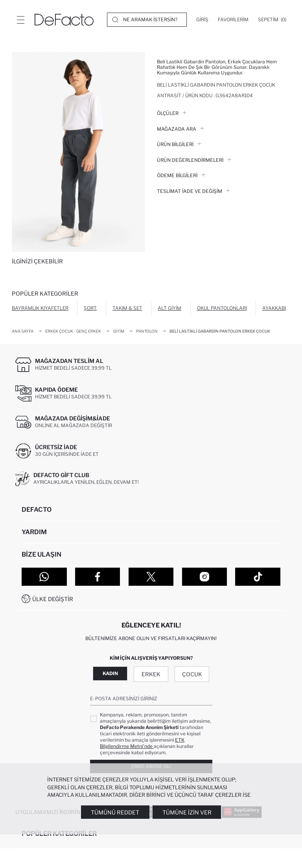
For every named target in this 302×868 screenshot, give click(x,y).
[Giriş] (202, 20)
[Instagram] (205, 577)
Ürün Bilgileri (179, 144)
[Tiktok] (258, 577)
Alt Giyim (169, 308)
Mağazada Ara (180, 129)
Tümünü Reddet (115, 812)
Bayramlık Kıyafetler (40, 308)
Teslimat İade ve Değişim (193, 191)
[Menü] (20, 20)
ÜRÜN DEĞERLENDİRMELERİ (194, 160)
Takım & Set (127, 308)
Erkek (151, 674)
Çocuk (192, 674)
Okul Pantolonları (222, 308)
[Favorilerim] (233, 20)
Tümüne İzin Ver (187, 812)
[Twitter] (151, 577)
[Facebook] (98, 577)
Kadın (110, 673)
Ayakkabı (274, 308)
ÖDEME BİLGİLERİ (181, 175)
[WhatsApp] (44, 577)
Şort (90, 308)
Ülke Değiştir (53, 599)
